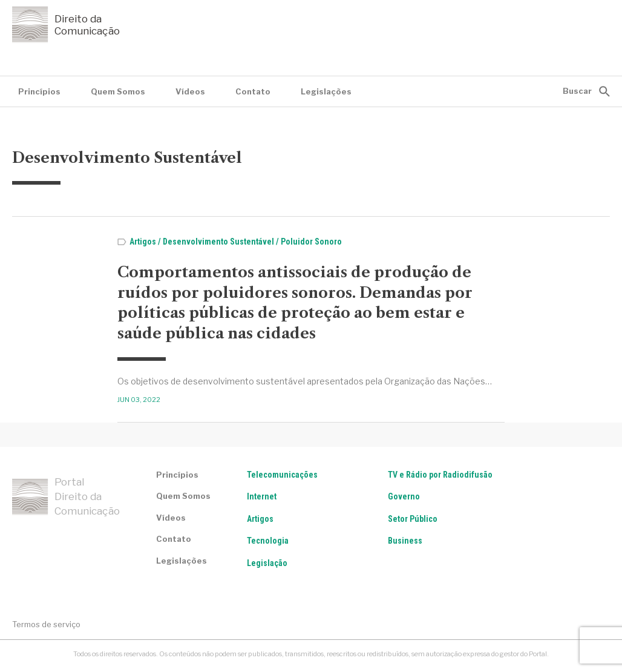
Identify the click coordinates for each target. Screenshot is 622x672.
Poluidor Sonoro (311, 242)
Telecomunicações (282, 475)
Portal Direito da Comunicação (66, 496)
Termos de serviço (46, 624)
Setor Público (413, 519)
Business (405, 541)
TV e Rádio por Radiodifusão (440, 475)
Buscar (577, 91)
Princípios (39, 91)
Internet (262, 496)
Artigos (143, 242)
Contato (253, 91)
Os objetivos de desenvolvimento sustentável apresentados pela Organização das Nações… (305, 381)
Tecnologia (268, 541)
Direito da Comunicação (66, 25)
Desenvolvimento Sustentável (218, 242)
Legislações (326, 91)
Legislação (267, 563)
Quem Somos (118, 91)
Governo (404, 496)
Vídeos (190, 91)
